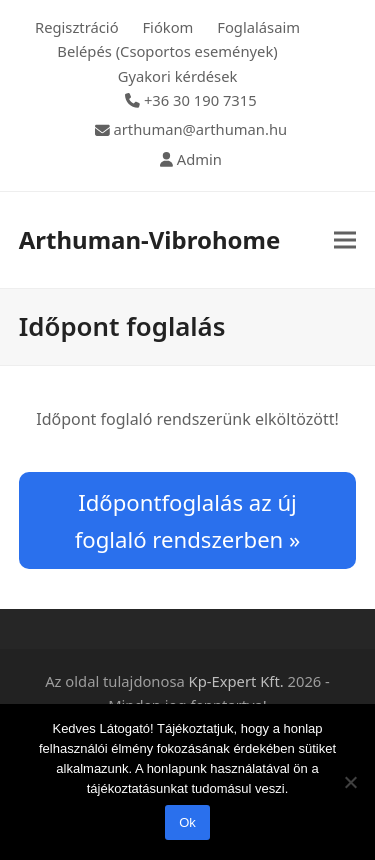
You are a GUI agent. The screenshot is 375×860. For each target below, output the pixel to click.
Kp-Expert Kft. (236, 681)
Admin (199, 159)
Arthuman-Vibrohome (150, 239)
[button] (345, 240)
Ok (187, 822)
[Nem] (350, 782)
